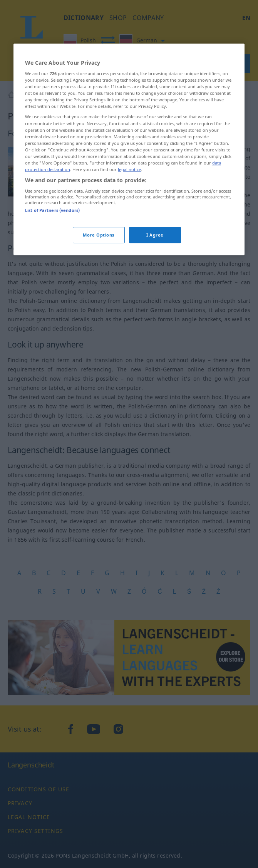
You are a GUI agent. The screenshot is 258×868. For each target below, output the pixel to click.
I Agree (155, 276)
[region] (129, 191)
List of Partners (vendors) (52, 251)
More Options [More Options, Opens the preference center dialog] (99, 276)
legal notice (129, 211)
